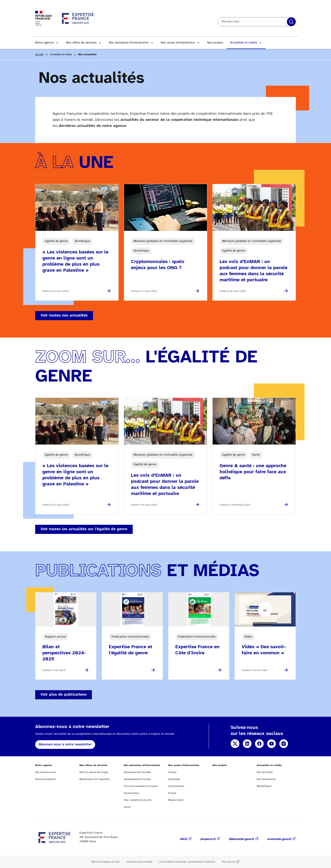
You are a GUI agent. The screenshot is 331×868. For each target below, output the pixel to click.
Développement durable (137, 772)
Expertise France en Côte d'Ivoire (197, 650)
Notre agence (45, 43)
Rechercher (291, 22)
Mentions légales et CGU (106, 862)
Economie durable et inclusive (141, 786)
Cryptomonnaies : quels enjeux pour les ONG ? (158, 265)
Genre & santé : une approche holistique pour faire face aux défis (253, 472)
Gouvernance (131, 793)
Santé (127, 807)
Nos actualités (265, 772)
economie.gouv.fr (279, 839)
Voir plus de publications (64, 695)
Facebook (259, 744)
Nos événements (266, 779)
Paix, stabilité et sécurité (138, 800)
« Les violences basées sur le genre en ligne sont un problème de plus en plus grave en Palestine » (75, 261)
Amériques (174, 779)
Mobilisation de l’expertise (95, 779)
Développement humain (137, 779)
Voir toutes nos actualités (64, 316)
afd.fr (184, 839)
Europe (172, 793)
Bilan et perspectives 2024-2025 (64, 653)
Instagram (284, 744)
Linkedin (247, 744)
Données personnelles (139, 862)
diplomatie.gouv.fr (242, 839)
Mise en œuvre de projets (94, 772)
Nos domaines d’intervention (129, 43)
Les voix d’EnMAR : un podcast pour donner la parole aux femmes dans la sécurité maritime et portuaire (253, 271)
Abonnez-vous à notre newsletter (65, 744)
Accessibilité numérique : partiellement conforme (187, 862)
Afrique (172, 772)
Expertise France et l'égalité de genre (130, 650)
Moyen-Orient (176, 800)
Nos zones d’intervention (178, 43)
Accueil (39, 54)
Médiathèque (264, 786)
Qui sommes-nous (46, 772)
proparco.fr (208, 839)
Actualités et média (243, 43)
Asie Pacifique (176, 786)
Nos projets (215, 43)
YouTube (271, 744)
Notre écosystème (45, 779)
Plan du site (229, 862)
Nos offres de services (81, 43)
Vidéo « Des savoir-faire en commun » (264, 650)
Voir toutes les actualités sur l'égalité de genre (84, 529)
